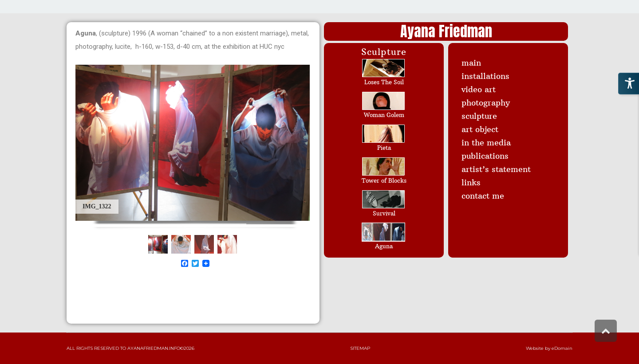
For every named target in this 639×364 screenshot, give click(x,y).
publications (485, 156)
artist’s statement (496, 169)
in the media (486, 143)
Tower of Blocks (384, 180)
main (471, 63)
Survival (384, 213)
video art (479, 89)
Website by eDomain (549, 348)
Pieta (384, 148)
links (471, 182)
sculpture (479, 116)
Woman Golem (384, 115)
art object (480, 129)
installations (485, 76)
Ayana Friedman (446, 31)
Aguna (384, 246)
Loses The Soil (384, 82)
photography (486, 103)
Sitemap (360, 348)
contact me (483, 196)
